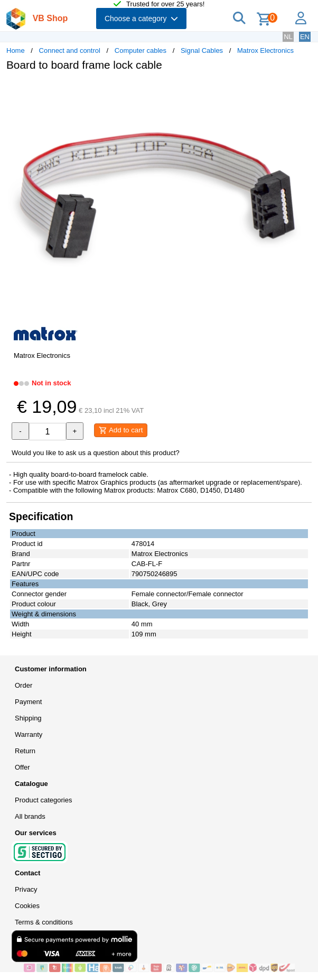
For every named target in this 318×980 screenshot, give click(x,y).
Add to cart (121, 430)
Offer (22, 767)
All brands (30, 816)
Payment (28, 702)
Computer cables (141, 50)
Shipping (28, 718)
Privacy (26, 889)
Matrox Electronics (265, 50)
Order (24, 685)
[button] (302, 90)
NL (288, 37)
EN (305, 37)
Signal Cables (202, 50)
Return (25, 751)
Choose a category (141, 19)
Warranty (29, 734)
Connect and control (70, 50)
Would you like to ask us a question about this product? (96, 453)
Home (16, 50)
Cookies (27, 906)
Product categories (43, 800)
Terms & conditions (44, 922)
